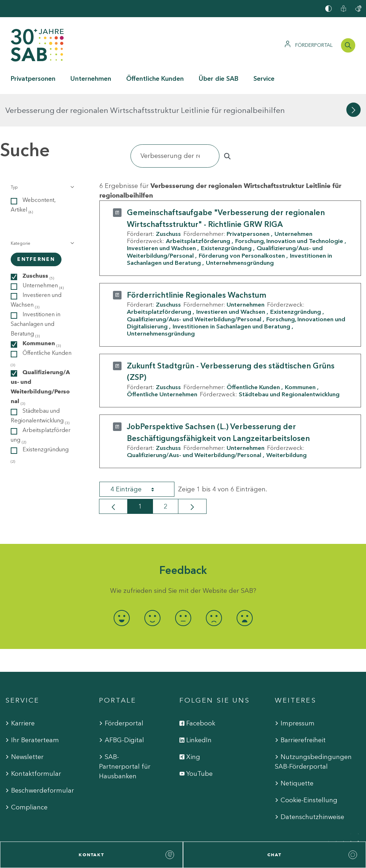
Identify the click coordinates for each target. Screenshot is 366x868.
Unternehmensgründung (240, 230)
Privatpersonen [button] (33, 79)
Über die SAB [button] (219, 79)
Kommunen (300, 354)
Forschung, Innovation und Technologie (289, 208)
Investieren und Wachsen (161, 215)
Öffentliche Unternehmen (162, 362)
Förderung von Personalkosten (242, 223)
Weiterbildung (286, 422)
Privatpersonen (248, 201)
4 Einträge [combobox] (139, 457)
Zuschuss (168, 201)
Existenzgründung (226, 215)
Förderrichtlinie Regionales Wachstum (197, 262)
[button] (42, 155)
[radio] (122, 585)
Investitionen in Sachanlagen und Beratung (231, 294)
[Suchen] (175, 123)
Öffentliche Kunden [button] (155, 79)
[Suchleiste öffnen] (348, 45)
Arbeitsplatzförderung (198, 208)
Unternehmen (293, 201)
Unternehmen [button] (91, 79)
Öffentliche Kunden (253, 354)
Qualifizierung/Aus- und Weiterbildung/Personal (194, 286)
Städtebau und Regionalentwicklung (289, 362)
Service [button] (264, 79)
